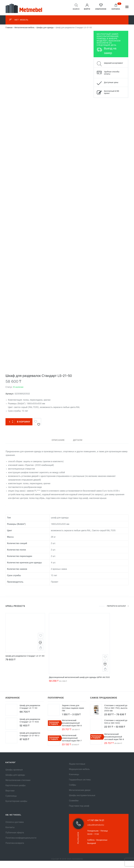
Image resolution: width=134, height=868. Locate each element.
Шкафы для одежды (45, 28)
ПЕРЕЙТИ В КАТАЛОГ (117, 610)
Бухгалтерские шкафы (16, 809)
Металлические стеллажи (18, 788)
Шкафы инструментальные (82, 803)
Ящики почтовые (77, 771)
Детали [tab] (78, 440)
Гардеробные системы (80, 787)
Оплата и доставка (15, 829)
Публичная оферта (15, 840)
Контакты (10, 835)
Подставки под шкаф (79, 813)
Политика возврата (15, 850)
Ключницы (74, 782)
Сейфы (72, 792)
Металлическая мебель (24, 28)
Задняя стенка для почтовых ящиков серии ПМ (73, 715)
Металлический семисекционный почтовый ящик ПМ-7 (72, 745)
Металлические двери (80, 798)
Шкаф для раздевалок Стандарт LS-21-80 (26, 662)
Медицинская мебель (79, 777)
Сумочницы (11, 803)
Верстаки (10, 798)
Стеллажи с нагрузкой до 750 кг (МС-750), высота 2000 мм (116, 715)
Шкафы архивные (14, 777)
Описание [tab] (58, 440)
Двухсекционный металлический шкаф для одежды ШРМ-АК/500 (82, 685)
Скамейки (74, 808)
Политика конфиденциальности (21, 845)
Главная (9, 28)
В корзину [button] (42, 653)
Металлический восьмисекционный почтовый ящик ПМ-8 (72, 730)
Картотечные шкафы (16, 793)
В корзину (24, 422)
